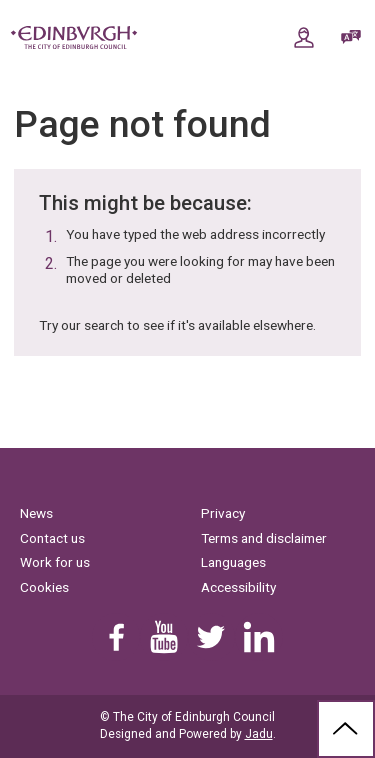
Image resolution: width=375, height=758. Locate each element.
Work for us (55, 562)
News (36, 513)
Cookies (44, 587)
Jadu (259, 734)
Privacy (223, 513)
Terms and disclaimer (264, 538)
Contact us (52, 538)
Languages (233, 562)
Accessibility (238, 587)
